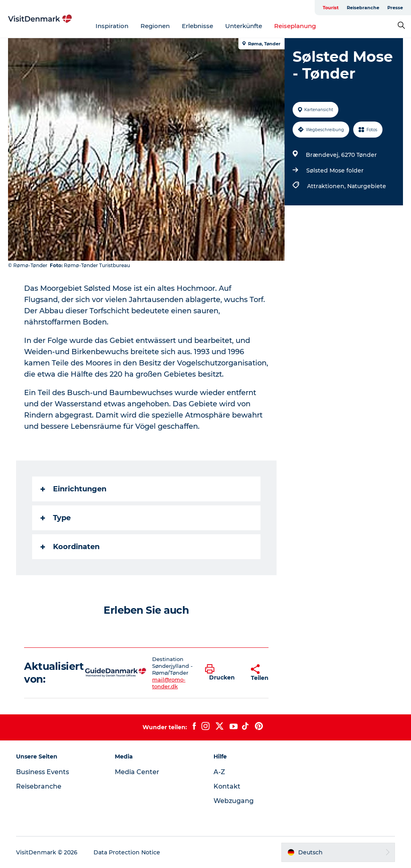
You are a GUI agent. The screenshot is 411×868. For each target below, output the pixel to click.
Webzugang (234, 801)
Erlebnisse (197, 26)
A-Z (219, 772)
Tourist (331, 8)
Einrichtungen (73, 489)
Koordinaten (70, 547)
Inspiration (112, 26)
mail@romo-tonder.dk (169, 683)
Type (56, 518)
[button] (222, 673)
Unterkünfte (244, 26)
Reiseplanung (295, 26)
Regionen (155, 26)
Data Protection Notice (127, 852)
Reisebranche (363, 8)
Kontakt (227, 786)
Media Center (137, 772)
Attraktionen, (327, 186)
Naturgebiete (367, 186)
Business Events (43, 772)
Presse (395, 8)
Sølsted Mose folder (335, 170)
